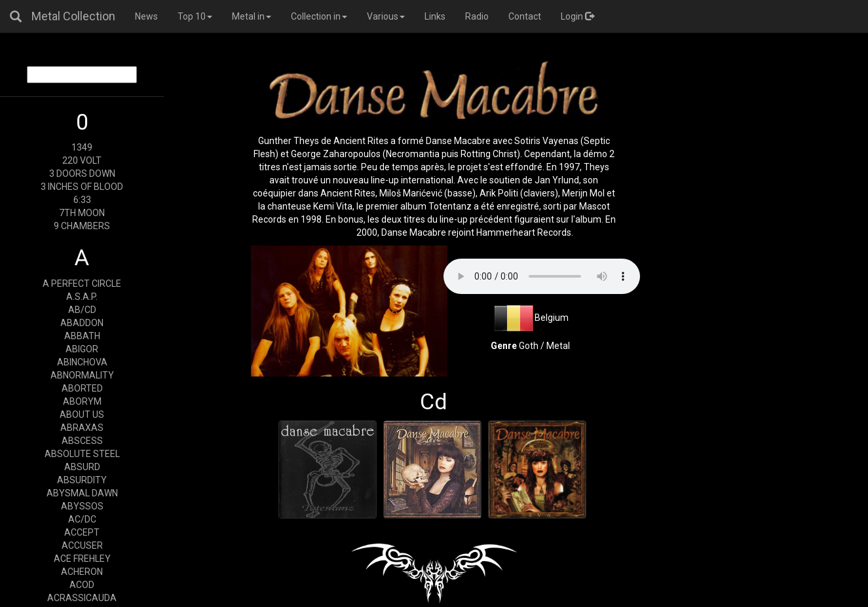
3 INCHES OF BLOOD (82, 187)
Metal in (252, 16)
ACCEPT (82, 532)
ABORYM (82, 401)
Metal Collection (73, 16)
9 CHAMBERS (82, 226)
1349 (82, 147)
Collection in (319, 16)
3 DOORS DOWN (82, 174)
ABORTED (82, 388)
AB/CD (82, 310)
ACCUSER (82, 545)
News (146, 16)
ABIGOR (82, 349)
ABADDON (82, 323)
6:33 (82, 200)
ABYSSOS (82, 506)
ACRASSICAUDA (82, 598)
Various (386, 16)
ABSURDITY (82, 480)
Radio (477, 16)
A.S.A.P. (82, 297)
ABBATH (82, 336)
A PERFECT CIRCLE (82, 284)
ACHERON (82, 572)
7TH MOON (82, 213)
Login (577, 16)
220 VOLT (82, 160)
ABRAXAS (82, 428)
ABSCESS (82, 441)
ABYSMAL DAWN (82, 493)
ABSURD (82, 467)
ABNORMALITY (82, 375)
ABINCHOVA (82, 362)
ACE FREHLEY (82, 559)
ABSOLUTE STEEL (82, 454)
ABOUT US (82, 414)
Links (435, 16)
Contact (525, 16)
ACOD (82, 585)
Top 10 (195, 16)
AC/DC (82, 519)
